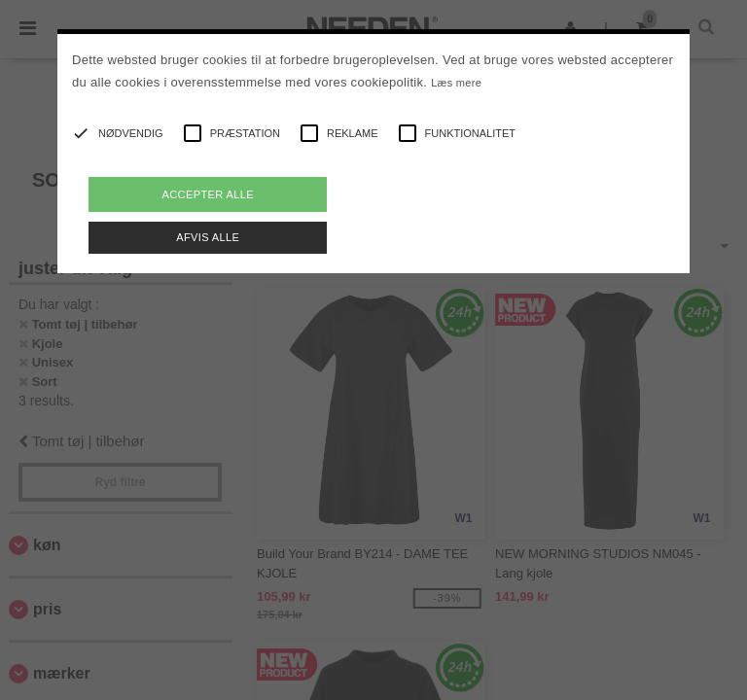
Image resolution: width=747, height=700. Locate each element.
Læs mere (456, 83)
